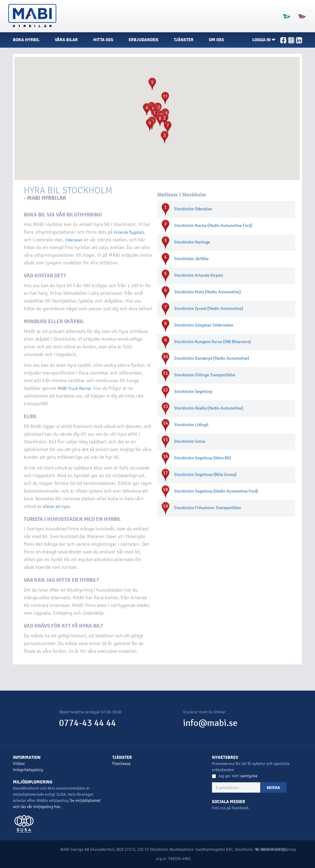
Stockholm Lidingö (191, 425)
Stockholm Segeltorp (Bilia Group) (205, 475)
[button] (264, 40)
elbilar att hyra (56, 507)
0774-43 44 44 (88, 723)
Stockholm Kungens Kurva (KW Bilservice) (213, 342)
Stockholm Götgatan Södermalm (204, 325)
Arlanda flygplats (129, 232)
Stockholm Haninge (192, 242)
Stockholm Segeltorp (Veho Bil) (203, 458)
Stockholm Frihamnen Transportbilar (208, 508)
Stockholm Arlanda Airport (199, 275)
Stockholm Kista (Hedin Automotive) (207, 292)
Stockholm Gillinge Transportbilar (205, 375)
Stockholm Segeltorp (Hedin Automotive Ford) (216, 491)
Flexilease (121, 764)
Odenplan (74, 240)
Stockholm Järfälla (191, 259)
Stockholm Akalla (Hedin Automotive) (209, 408)
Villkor (19, 764)
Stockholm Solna (190, 441)
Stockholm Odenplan (193, 209)
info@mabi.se (210, 723)
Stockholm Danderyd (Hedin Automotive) (212, 358)
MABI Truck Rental (74, 388)
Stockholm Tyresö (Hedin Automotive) (209, 309)
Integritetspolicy (28, 770)
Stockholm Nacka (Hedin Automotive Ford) (213, 226)
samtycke (249, 776)
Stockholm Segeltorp (193, 392)
